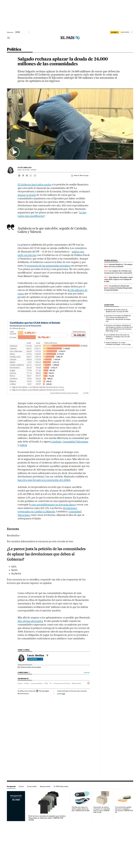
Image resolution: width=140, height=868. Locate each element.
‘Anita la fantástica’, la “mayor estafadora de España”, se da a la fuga (118, 343)
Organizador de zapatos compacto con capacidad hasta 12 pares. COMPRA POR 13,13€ (102, 810)
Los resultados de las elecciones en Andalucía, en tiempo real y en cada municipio (118, 337)
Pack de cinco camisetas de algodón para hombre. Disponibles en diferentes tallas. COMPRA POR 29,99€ (47, 818)
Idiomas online (45, 786)
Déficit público (77, 683)
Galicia (23, 445)
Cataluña (56, 442)
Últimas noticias (111, 260)
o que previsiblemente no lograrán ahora (53, 505)
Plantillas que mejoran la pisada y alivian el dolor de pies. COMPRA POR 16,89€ (81, 809)
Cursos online (32, 786)
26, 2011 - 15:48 (29, 170)
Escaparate (11, 786)
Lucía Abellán (25, 168)
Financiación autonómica (62, 683)
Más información (24, 694)
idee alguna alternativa (30, 621)
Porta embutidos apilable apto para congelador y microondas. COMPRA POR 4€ (124, 810)
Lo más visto (109, 305)
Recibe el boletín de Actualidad (31, 667)
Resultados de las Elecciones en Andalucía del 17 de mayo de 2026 (117, 311)
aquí (64, 694)
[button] (70, 124)
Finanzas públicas (37, 683)
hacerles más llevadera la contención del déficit (44, 480)
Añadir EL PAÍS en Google (81, 176)
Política (14, 49)
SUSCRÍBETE (115, 32)
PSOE (46, 683)
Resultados (14, 535)
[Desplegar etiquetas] (88, 683)
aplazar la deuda (27, 195)
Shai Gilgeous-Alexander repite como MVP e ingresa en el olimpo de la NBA (119, 279)
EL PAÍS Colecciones (61, 786)
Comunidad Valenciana (75, 442)
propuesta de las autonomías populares (49, 266)
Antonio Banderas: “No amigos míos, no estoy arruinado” (118, 265)
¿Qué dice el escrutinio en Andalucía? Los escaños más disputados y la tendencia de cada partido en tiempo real (118, 318)
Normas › (87, 672)
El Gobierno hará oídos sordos (34, 185)
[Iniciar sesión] (126, 32)
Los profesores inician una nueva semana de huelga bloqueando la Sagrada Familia (118, 288)
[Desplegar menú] (9, 38)
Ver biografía (35, 659)
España (20, 683)
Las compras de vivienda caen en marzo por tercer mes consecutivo (118, 272)
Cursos (21, 786)
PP (51, 683)
